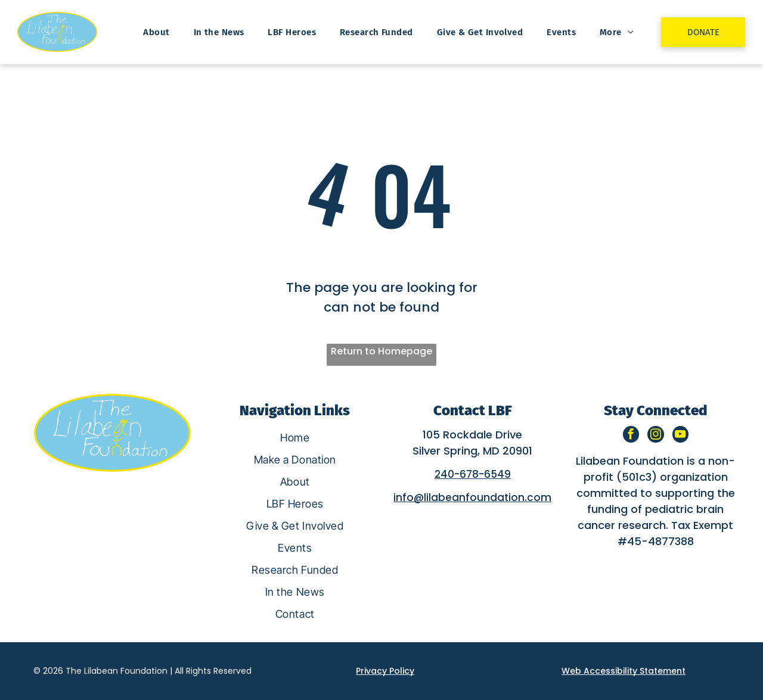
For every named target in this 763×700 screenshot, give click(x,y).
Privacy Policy (385, 671)
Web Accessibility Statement (624, 671)
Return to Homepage (381, 351)
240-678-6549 (473, 474)
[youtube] (681, 436)
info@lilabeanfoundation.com (472, 497)
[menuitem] (156, 32)
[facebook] (630, 436)
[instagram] (655, 436)
